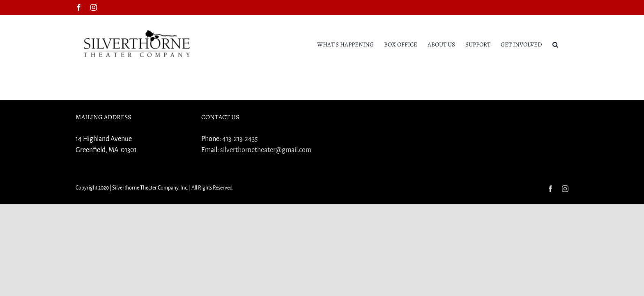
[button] (566, 44)
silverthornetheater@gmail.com (266, 150)
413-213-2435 (240, 139)
